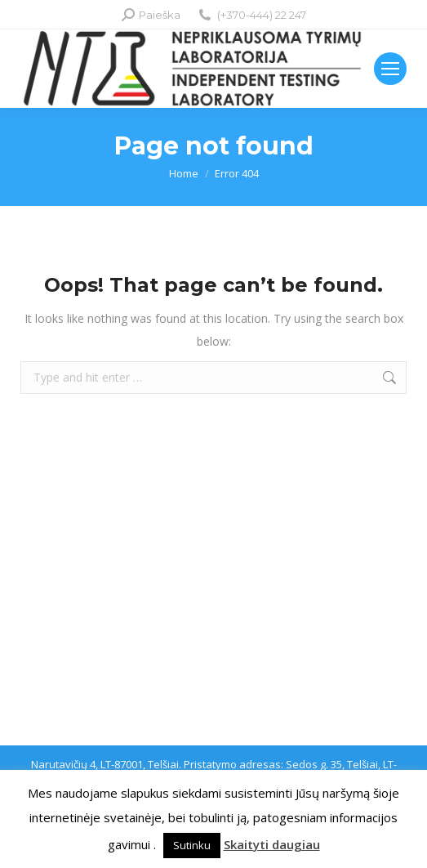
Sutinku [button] (192, 845)
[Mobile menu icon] (390, 69)
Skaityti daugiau (272, 844)
